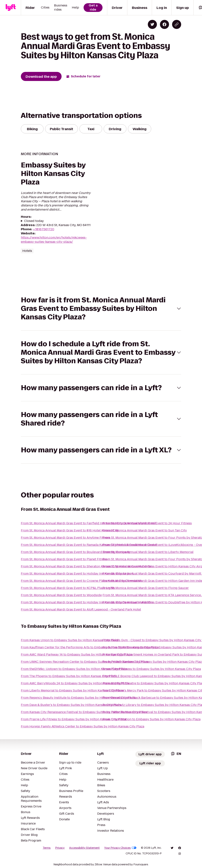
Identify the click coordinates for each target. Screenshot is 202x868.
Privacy (60, 848)
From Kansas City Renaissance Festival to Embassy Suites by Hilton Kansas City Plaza (84, 712)
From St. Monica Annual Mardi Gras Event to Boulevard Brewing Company (76, 552)
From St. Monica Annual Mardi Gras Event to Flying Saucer (146, 588)
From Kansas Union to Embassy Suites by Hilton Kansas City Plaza (70, 640)
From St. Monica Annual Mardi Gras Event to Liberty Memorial (148, 552)
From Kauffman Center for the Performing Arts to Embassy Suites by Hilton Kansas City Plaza (90, 647)
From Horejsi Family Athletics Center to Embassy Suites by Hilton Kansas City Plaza (83, 726)
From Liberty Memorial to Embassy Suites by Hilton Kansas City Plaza (72, 690)
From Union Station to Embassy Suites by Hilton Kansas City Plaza (151, 719)
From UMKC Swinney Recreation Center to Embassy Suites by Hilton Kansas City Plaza (85, 662)
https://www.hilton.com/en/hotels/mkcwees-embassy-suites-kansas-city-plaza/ (54, 240)
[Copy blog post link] (177, 24)
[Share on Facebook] (164, 24)
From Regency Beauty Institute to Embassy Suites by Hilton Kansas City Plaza (78, 698)
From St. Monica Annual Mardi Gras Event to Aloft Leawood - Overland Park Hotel (81, 609)
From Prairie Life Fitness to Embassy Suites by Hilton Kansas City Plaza (73, 719)
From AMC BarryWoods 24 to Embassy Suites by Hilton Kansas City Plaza (75, 683)
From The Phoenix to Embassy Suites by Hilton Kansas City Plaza (69, 676)
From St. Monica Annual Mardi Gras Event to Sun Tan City (145, 530)
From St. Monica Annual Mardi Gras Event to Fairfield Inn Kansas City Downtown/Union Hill (88, 523)
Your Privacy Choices (120, 848)
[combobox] (176, 754)
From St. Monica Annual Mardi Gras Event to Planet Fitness (64, 559)
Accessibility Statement (84, 848)
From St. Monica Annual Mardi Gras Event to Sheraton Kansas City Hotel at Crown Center (86, 566)
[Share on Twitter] (152, 24)
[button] (101, 308)
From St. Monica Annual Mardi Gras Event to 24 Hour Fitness (147, 523)
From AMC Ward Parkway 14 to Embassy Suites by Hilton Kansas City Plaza (76, 654)
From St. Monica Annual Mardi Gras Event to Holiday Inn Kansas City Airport (77, 574)
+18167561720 (44, 229)
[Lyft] (11, 8)
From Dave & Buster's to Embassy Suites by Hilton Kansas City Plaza (71, 705)
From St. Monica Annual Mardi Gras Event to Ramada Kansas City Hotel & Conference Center (89, 545)
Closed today (34, 221)
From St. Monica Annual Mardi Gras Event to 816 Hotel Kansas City (70, 530)
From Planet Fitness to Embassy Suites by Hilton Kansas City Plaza (152, 669)
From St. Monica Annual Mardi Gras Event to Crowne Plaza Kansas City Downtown (81, 581)
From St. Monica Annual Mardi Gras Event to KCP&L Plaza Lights (68, 588)
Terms (47, 848)
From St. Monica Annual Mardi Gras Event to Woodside (61, 595)
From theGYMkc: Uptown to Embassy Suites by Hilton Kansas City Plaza (74, 669)
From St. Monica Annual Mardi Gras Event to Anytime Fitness (65, 538)
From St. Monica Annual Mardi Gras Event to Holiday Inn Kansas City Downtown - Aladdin (87, 602)
